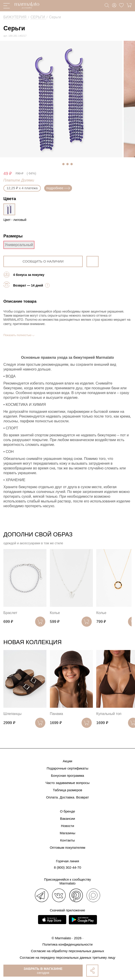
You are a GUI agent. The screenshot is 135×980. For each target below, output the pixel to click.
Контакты (68, 840)
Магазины (68, 833)
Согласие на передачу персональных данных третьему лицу (67, 957)
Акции (67, 761)
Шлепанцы (12, 714)
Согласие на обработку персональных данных (68, 951)
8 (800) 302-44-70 (67, 867)
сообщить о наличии (43, 261)
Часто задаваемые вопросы (68, 783)
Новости (67, 826)
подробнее (58, 188)
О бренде (68, 811)
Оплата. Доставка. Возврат (68, 797)
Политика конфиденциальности (67, 944)
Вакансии (67, 819)
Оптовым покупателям (68, 847)
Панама (56, 714)
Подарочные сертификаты (67, 768)
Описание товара (20, 301)
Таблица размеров (67, 790)
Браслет (10, 613)
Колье (55, 613)
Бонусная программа (67, 776)
